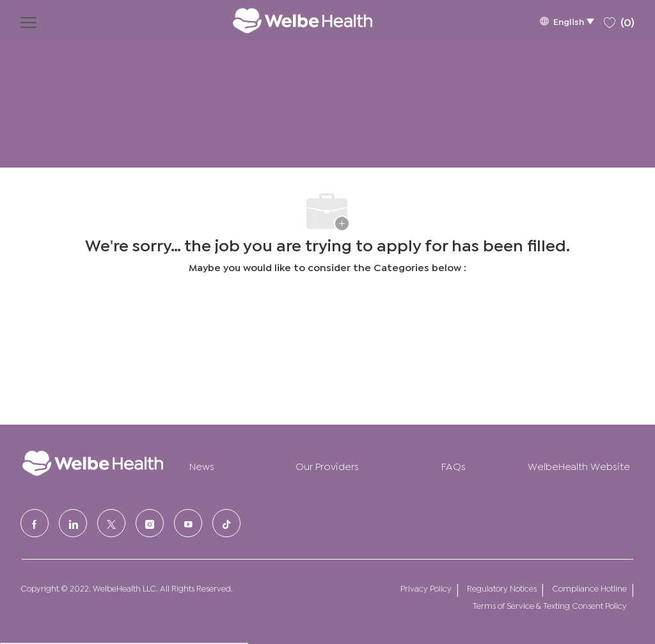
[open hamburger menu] (28, 20)
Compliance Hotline (589, 588)
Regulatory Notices (502, 588)
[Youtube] (188, 523)
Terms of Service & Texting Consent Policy (550, 605)
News (202, 465)
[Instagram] (150, 523)
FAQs (454, 465)
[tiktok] (226, 523)
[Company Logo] (290, 20)
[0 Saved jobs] (619, 20)
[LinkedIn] (73, 523)
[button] (567, 21)
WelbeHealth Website (579, 465)
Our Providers (327, 465)
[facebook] (35, 523)
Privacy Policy (426, 588)
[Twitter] (111, 523)
